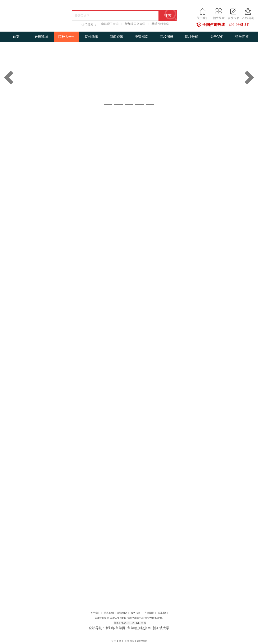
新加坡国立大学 (135, 24)
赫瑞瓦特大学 (160, 24)
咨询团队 (149, 613)
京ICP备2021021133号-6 (130, 623)
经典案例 (109, 613)
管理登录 (142, 641)
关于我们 (95, 613)
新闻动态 (122, 613)
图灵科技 (130, 641)
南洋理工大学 (110, 24)
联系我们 (163, 613)
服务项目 (136, 613)
